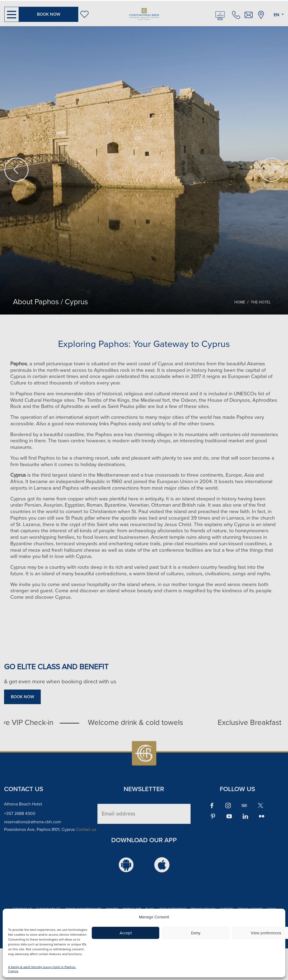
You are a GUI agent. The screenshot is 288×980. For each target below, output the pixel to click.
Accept (126, 933)
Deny (196, 933)
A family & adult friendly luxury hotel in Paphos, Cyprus (42, 969)
